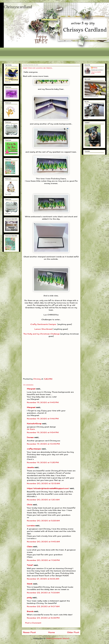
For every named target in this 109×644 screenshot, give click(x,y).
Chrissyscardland (18, 7)
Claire (30, 547)
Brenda (30, 611)
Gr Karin (31, 429)
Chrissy (95, 68)
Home (51, 632)
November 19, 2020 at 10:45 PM (43, 444)
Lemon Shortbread (43, 329)
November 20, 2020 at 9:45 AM (43, 542)
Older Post (73, 632)
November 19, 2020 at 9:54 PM (43, 432)
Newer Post (29, 632)
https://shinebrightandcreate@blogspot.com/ (48, 488)
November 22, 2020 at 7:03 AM (43, 593)
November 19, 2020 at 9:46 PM (43, 419)
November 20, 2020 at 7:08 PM (43, 560)
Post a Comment (33, 623)
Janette (30, 467)
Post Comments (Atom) (58, 638)
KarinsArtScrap (34, 424)
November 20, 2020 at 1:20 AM (43, 500)
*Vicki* (30, 565)
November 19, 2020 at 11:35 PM (43, 462)
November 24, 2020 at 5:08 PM (43, 618)
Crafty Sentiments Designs (43, 324)
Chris (30, 505)
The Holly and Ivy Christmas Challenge (41, 334)
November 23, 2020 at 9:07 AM (43, 606)
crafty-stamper (34, 449)
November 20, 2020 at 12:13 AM (43, 483)
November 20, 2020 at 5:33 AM (43, 521)
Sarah (30, 584)
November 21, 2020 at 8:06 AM (43, 579)
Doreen (30, 437)
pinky (29, 598)
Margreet (31, 389)
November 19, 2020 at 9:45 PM (43, 402)
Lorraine (31, 526)
